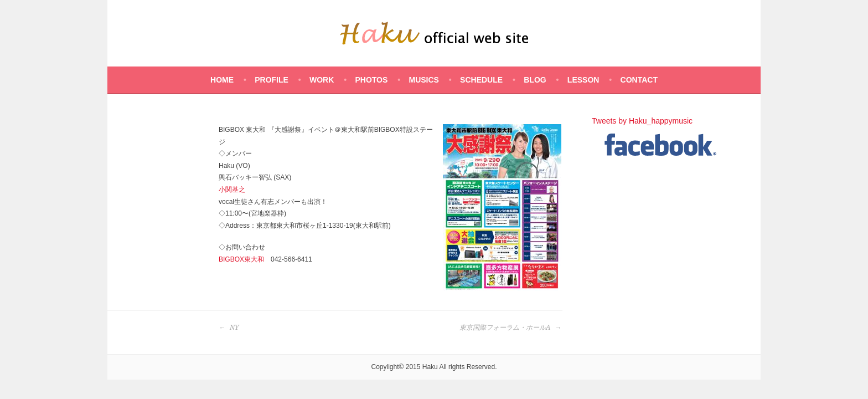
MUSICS (423, 80)
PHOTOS (371, 80)
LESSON (583, 80)
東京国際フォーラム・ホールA (510, 328)
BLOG (535, 80)
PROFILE (272, 80)
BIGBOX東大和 (241, 259)
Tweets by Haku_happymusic (642, 121)
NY (229, 328)
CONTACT (639, 80)
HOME (222, 80)
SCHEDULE (481, 80)
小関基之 (232, 190)
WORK (322, 80)
